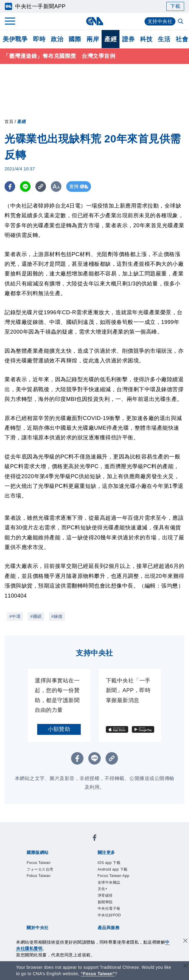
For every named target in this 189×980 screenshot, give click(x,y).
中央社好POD (109, 915)
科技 (146, 39)
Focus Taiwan (39, 863)
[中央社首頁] (94, 21)
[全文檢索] (181, 22)
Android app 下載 (113, 869)
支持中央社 (160, 21)
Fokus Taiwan (39, 876)
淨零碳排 (105, 895)
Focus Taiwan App (114, 876)
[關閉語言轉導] (185, 967)
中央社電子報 (109, 908)
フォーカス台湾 (40, 869)
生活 (164, 39)
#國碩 (36, 616)
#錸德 (57, 616)
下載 (175, 6)
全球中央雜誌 (109, 882)
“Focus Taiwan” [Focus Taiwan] (98, 974)
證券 (128, 39)
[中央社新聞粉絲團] (95, 839)
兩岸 (93, 39)
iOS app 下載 (109, 863)
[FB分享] (10, 187)
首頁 (9, 122)
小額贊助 (59, 729)
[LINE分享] (25, 187)
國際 (75, 39)
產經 (111, 39)
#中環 (15, 616)
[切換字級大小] (56, 187)
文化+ (103, 889)
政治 (57, 39)
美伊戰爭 (15, 39)
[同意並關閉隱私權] (185, 941)
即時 (39, 39)
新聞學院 (105, 902)
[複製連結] (41, 187)
